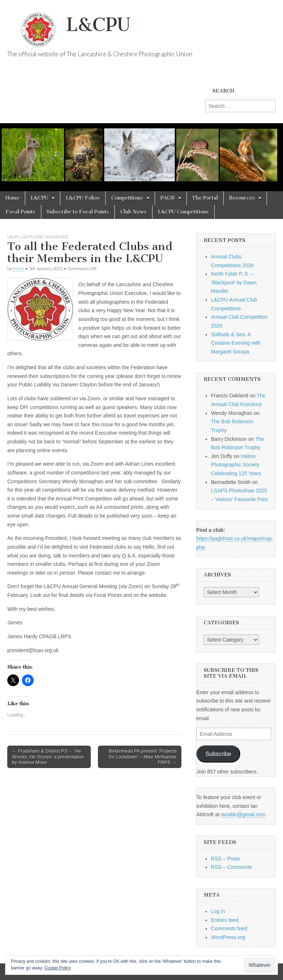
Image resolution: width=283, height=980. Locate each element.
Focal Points (20, 212)
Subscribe (218, 754)
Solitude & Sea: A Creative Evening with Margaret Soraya (236, 343)
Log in (218, 911)
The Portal (205, 198)
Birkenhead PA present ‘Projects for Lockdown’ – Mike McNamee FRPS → (142, 757)
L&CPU (39, 198)
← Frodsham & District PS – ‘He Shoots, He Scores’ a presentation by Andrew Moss (48, 757)
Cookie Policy (58, 968)
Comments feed (229, 928)
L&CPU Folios (83, 198)
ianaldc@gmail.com (243, 814)
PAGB (168, 198)
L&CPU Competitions (183, 212)
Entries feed (225, 920)
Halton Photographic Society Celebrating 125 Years (236, 465)
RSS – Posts (225, 859)
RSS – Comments (231, 867)
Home (12, 198)
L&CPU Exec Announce (45, 237)
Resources (242, 198)
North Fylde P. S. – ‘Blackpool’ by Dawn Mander (234, 282)
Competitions (127, 198)
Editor (19, 268)
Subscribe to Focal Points (78, 212)
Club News (133, 212)
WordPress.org (228, 937)
